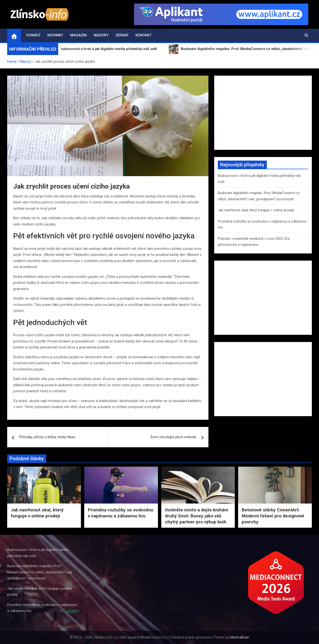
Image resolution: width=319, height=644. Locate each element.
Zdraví (122, 35)
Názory (101, 35)
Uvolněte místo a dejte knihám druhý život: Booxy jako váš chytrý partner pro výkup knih (197, 516)
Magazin (78, 35)
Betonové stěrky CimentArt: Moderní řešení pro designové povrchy (273, 516)
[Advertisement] (263, 113)
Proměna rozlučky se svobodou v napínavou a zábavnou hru (121, 513)
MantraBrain (240, 637)
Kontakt (143, 35)
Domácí (33, 35)
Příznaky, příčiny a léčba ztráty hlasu (47, 437)
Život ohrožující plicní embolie (173, 437)
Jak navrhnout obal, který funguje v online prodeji (256, 210)
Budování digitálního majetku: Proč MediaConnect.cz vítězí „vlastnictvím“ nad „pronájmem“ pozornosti (40, 572)
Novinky (55, 35)
